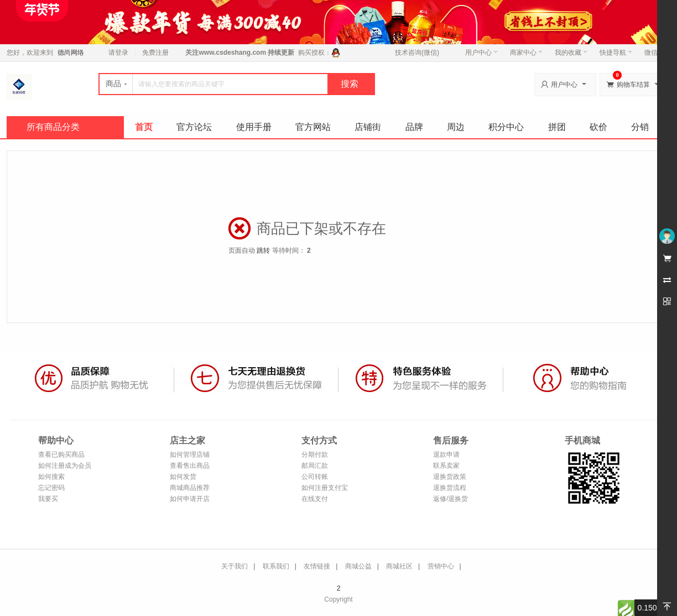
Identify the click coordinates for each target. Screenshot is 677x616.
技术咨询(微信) (417, 53)
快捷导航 (616, 53)
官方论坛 (194, 127)
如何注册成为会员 (65, 466)
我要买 (48, 499)
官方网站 (313, 127)
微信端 (654, 53)
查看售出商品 (190, 466)
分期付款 (315, 455)
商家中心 (526, 53)
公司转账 (315, 477)
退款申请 (446, 455)
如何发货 (183, 477)
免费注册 (155, 53)
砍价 (598, 127)
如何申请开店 (190, 499)
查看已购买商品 (61, 455)
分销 (640, 127)
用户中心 (481, 53)
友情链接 (317, 566)
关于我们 (235, 566)
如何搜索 (51, 477)
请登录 (118, 53)
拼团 (557, 127)
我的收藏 (571, 53)
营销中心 (441, 566)
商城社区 (399, 566)
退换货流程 (450, 488)
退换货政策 (450, 477)
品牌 (414, 127)
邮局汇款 (315, 466)
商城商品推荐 (190, 488)
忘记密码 (51, 488)
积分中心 (506, 127)
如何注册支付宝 (325, 488)
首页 (144, 127)
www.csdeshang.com (232, 53)
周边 (456, 127)
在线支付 (315, 499)
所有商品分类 (53, 127)
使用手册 (254, 127)
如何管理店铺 (190, 455)
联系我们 (276, 566)
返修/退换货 (451, 499)
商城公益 (358, 566)
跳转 (263, 250)
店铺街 (368, 127)
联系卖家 (446, 466)
